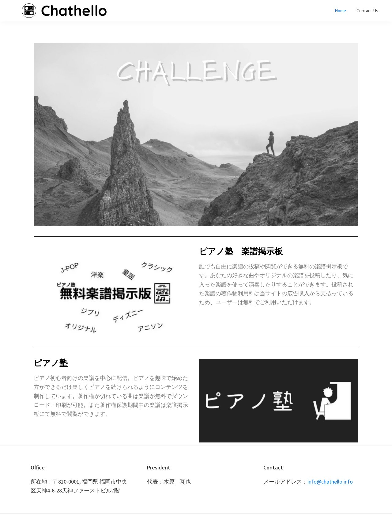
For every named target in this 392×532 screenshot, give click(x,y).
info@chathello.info (330, 482)
